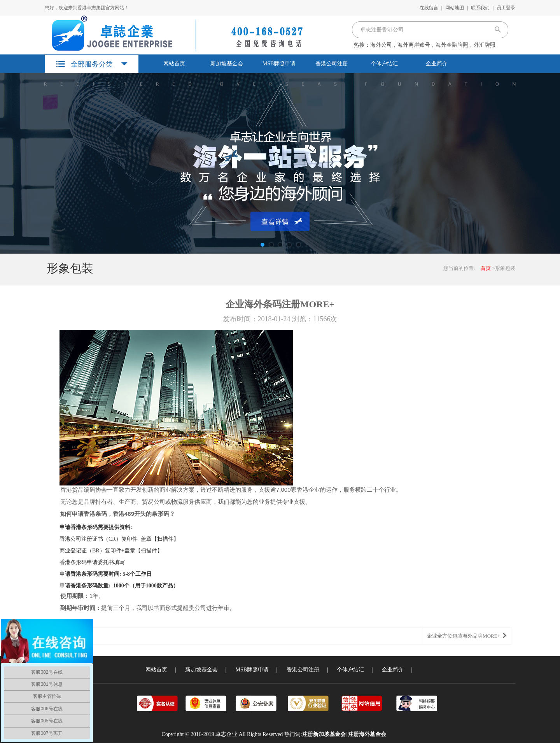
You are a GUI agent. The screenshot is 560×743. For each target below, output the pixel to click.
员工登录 (506, 8)
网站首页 (174, 64)
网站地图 (455, 8)
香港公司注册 (332, 64)
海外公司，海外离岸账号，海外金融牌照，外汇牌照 (433, 45)
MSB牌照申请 (279, 64)
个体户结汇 (384, 64)
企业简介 (437, 64)
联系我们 (480, 8)
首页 (486, 268)
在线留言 (429, 8)
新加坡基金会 (227, 64)
